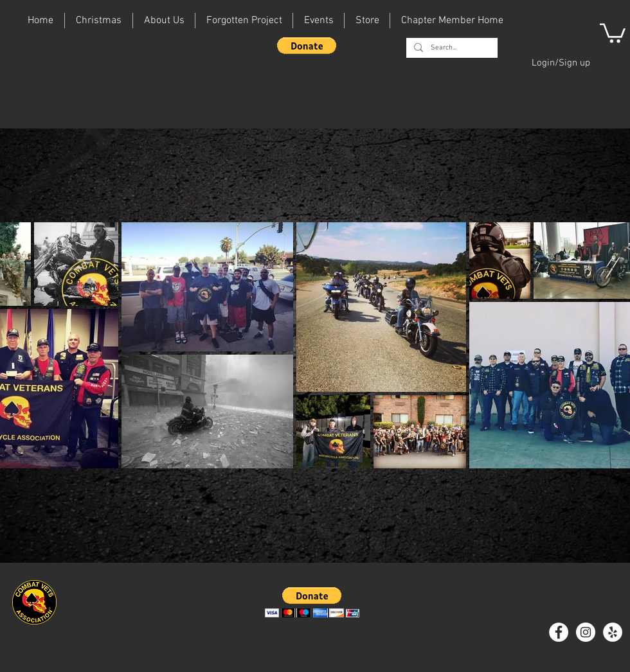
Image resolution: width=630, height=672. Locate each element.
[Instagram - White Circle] (586, 632)
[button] (307, 46)
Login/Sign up (561, 63)
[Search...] (451, 48)
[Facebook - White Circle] (559, 632)
